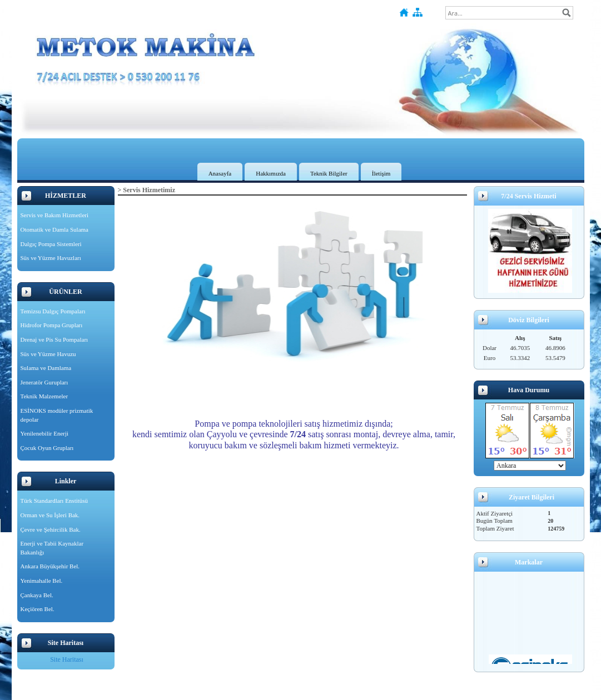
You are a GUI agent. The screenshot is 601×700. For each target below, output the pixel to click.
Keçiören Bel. (38, 609)
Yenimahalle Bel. (42, 581)
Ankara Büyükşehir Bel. (50, 566)
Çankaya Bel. (37, 595)
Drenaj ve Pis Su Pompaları (54, 339)
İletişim (381, 173)
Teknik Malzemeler (44, 396)
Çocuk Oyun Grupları (47, 448)
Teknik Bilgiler (329, 173)
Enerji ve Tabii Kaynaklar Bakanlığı (52, 548)
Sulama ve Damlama (46, 368)
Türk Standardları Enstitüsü (54, 501)
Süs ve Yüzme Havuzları (51, 258)
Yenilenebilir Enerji (45, 433)
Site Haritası (67, 659)
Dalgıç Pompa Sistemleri (51, 244)
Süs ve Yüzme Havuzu (48, 354)
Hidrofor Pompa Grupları (52, 325)
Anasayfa (220, 173)
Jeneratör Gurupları (44, 382)
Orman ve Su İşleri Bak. (50, 515)
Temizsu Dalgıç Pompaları (53, 311)
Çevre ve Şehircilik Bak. (51, 529)
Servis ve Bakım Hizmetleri (55, 215)
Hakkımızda (271, 173)
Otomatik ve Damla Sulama (55, 229)
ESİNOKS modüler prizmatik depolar (57, 415)
